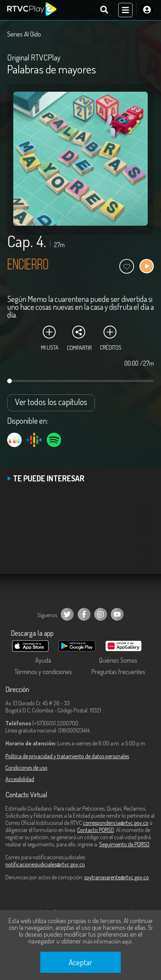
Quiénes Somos (118, 660)
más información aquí (107, 941)
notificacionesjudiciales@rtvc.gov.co (45, 864)
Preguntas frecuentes (118, 672)
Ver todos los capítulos (51, 402)
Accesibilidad (20, 779)
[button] (145, 539)
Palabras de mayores (52, 69)
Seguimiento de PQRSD (124, 844)
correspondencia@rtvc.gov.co (116, 823)
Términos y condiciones (43, 672)
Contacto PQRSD (96, 830)
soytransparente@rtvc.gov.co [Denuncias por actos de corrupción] (116, 877)
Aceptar (80, 962)
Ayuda (43, 660)
